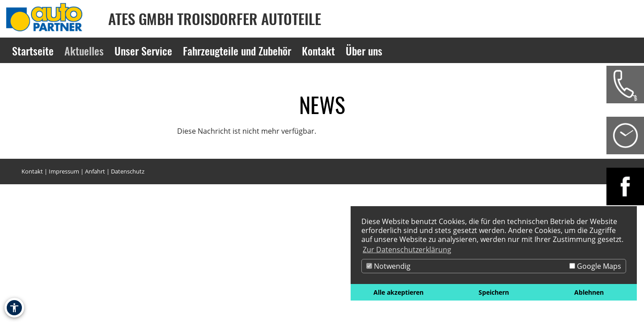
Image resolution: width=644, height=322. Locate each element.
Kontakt (32, 171)
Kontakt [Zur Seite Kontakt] (318, 51)
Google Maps (595, 266)
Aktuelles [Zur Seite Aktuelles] (84, 51)
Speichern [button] (494, 292)
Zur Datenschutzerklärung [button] (407, 250)
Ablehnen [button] (589, 292)
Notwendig (388, 266)
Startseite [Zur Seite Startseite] (33, 51)
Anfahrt (95, 171)
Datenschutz (128, 171)
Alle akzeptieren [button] (398, 292)
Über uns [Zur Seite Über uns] (364, 51)
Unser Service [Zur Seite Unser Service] (143, 51)
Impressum (64, 171)
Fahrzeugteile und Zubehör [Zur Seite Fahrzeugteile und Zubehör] (237, 51)
